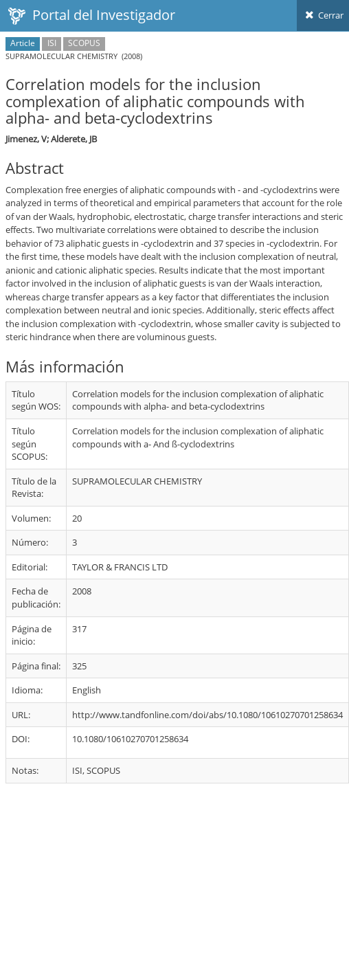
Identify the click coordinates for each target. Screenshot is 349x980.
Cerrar (323, 15)
